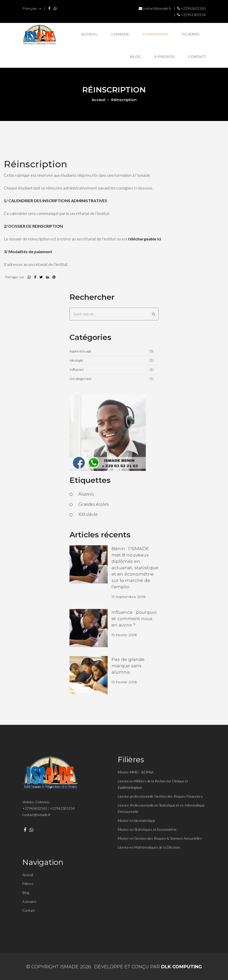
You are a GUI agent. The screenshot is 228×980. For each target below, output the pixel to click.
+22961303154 (191, 15)
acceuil (98, 100)
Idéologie (76, 360)
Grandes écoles (94, 504)
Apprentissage (80, 351)
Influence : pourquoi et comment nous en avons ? (134, 618)
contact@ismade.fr (155, 8)
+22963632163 (191, 8)
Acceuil (89, 34)
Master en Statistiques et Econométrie (147, 829)
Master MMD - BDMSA (136, 772)
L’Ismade (120, 34)
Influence (77, 369)
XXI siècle (88, 514)
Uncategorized (80, 379)
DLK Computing (182, 967)
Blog (136, 57)
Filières (191, 34)
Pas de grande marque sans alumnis (128, 665)
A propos (165, 57)
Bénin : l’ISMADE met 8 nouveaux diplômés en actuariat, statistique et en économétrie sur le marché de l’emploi (135, 567)
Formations (156, 34)
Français (32, 8)
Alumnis (86, 494)
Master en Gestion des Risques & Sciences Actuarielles (160, 838)
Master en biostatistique (137, 820)
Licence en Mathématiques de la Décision (149, 847)
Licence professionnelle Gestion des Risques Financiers (160, 796)
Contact (197, 57)
